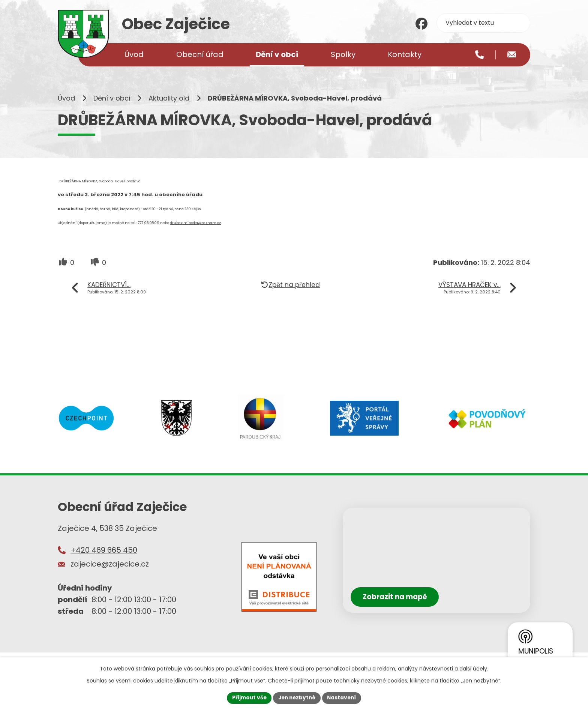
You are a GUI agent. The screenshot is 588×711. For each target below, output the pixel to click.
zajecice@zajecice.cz (110, 574)
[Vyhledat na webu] (483, 23)
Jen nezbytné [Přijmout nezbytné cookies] (297, 697)
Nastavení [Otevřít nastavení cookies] (343, 697)
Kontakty (405, 54)
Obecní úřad (200, 54)
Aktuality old (169, 108)
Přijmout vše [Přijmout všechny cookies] (247, 697)
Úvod (66, 108)
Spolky (343, 54)
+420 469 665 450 (104, 559)
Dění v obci (112, 108)
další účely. (474, 668)
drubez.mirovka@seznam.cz (195, 232)
